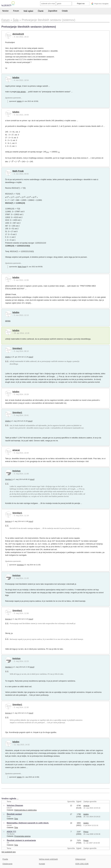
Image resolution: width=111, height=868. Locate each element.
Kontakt (42, 864)
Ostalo (65, 11)
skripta (8, 321)
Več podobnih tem (9, 852)
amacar (16, 450)
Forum (16, 11)
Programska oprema (22, 836)
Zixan (9, 816)
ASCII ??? (11, 832)
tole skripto (21, 92)
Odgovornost (80, 859)
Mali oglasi (28, 11)
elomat (9, 825)
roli (8, 843)
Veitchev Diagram (15, 805)
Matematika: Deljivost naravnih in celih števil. (28, 823)
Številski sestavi (14, 814)
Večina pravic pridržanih (48, 859)
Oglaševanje (7, 864)
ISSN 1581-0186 (82, 864)
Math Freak (18, 171)
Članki (41, 11)
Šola (16, 819)
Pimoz (86, 832)
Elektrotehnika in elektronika (25, 810)
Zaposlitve (53, 11)
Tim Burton (11, 834)
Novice (5, 11)
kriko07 (9, 808)
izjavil (31, 357)
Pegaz (86, 841)
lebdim (16, 78)
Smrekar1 (17, 348)
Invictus (16, 471)
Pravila (5, 859)
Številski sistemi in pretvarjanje (21, 840)
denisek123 (18, 34)
